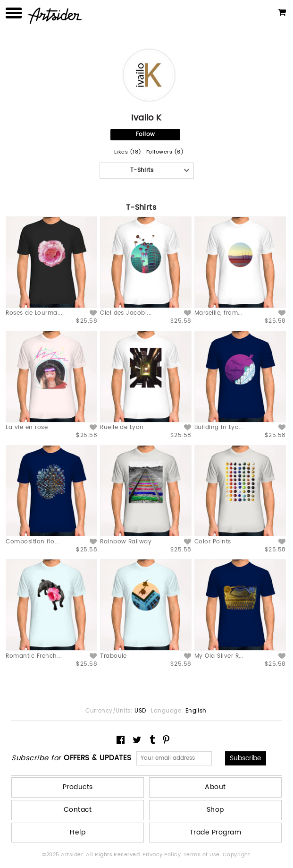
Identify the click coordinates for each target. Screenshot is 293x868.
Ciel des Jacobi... (126, 313)
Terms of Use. (203, 855)
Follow (146, 134)
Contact (78, 810)
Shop (215, 810)
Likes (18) (128, 152)
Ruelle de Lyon (122, 427)
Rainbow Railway (126, 542)
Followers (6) (165, 152)
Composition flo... (33, 542)
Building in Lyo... (219, 427)
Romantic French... (34, 656)
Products (78, 787)
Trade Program (215, 832)
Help (78, 832)
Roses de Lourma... (34, 313)
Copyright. (237, 855)
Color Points (213, 542)
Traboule (113, 656)
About (215, 787)
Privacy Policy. (163, 855)
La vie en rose (27, 427)
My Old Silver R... (219, 656)
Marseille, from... (219, 313)
